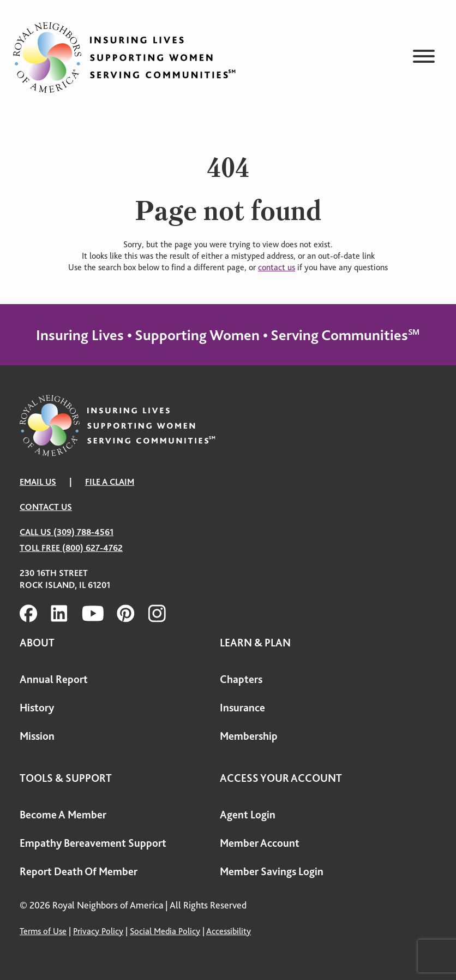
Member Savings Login (272, 872)
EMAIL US (38, 482)
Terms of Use (43, 931)
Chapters (241, 679)
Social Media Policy (165, 931)
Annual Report (54, 679)
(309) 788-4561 (83, 532)
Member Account (260, 843)
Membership (249, 736)
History (37, 708)
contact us (277, 268)
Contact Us (46, 507)
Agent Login (248, 815)
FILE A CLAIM (110, 482)
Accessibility (229, 931)
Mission (37, 736)
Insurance (242, 708)
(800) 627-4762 (92, 548)
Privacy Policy (98, 931)
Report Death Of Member (79, 872)
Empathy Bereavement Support (93, 843)
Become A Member (63, 815)
